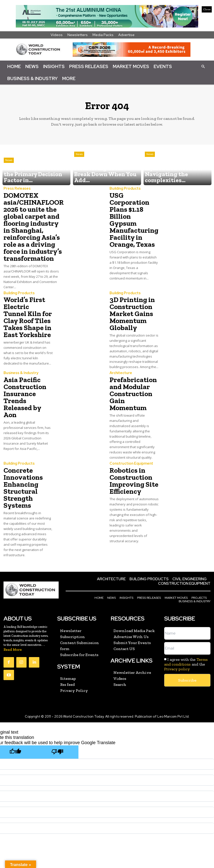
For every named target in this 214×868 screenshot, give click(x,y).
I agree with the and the (186, 630)
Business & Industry (32, 78)
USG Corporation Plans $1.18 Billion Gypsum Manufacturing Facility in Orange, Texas (134, 210)
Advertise (126, 35)
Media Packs (103, 35)
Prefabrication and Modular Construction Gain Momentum (133, 372)
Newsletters (78, 35)
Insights (54, 66)
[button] (203, 66)
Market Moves (131, 66)
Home (14, 66)
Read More (13, 616)
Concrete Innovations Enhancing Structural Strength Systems (21, 458)
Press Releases (89, 66)
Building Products (124, 189)
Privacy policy (177, 635)
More (69, 78)
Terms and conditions (186, 628)
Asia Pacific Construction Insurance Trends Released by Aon (27, 375)
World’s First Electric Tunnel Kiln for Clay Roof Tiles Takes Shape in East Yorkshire (28, 304)
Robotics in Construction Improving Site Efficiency (131, 452)
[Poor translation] (57, 717)
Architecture (120, 357)
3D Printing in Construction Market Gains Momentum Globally (129, 301)
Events (163, 66)
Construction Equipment (130, 437)
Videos (57, 35)
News (32, 66)
